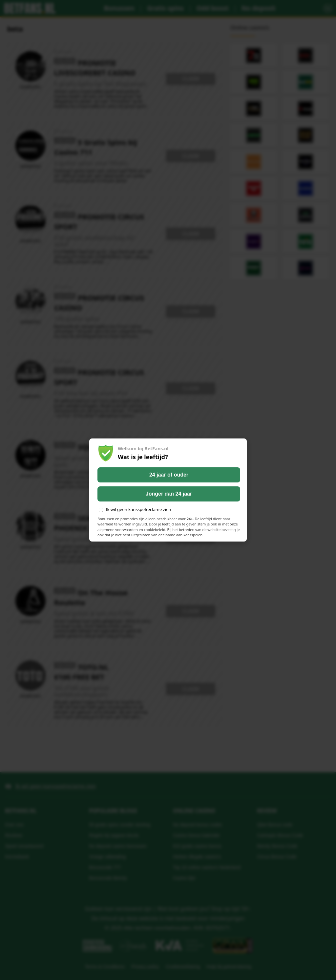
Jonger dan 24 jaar (169, 494)
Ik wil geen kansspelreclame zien (135, 509)
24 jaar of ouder (169, 475)
